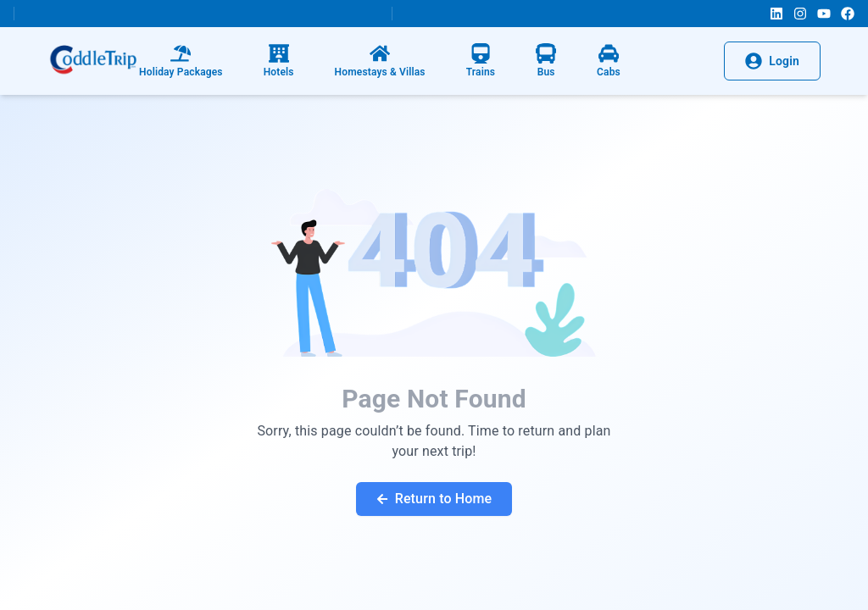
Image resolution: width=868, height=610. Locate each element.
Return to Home (434, 499)
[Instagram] (800, 14)
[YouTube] (824, 14)
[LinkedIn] (776, 14)
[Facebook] (848, 14)
